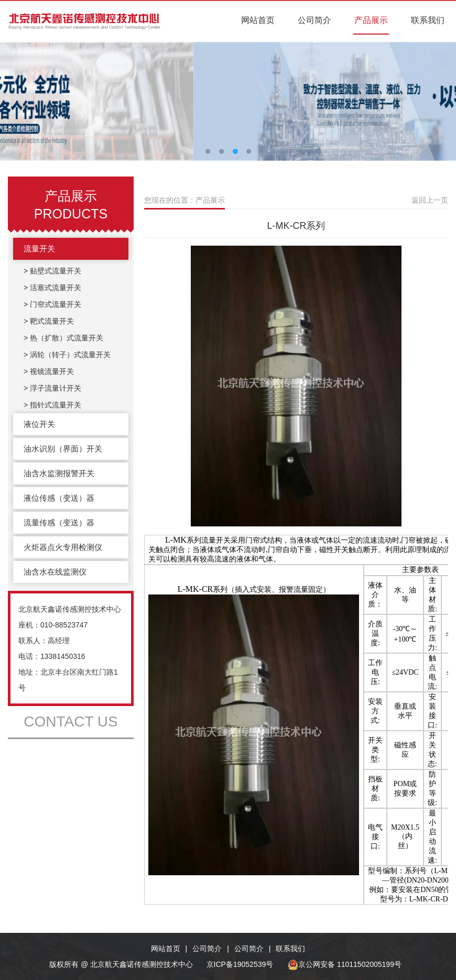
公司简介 (314, 20)
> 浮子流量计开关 (52, 388)
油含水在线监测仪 (55, 572)
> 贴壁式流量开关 (52, 271)
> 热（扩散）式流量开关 (63, 338)
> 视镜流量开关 (49, 371)
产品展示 (371, 20)
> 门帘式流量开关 (52, 304)
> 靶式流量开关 (49, 321)
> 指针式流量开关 (52, 405)
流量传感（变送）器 (59, 522)
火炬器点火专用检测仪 (63, 547)
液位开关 (39, 424)
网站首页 (258, 20)
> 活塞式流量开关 (52, 288)
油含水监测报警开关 (59, 473)
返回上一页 (430, 200)
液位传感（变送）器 (59, 498)
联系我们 (428, 20)
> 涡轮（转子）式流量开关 (67, 355)
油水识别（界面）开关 (63, 449)
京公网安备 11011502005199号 (345, 964)
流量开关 (39, 249)
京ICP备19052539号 (240, 964)
